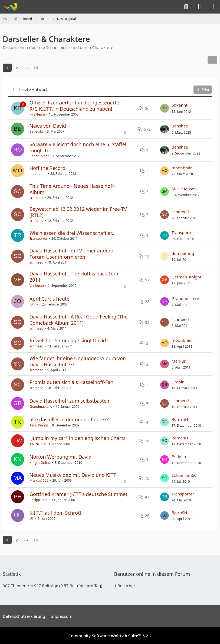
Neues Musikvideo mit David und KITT (73, 475)
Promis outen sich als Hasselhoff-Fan (71, 382)
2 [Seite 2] (17, 68)
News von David (48, 126)
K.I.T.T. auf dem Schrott (55, 513)
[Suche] (186, 7)
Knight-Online (40, 463)
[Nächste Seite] (46, 68)
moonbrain (38, 174)
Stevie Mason (184, 189)
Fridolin (179, 456)
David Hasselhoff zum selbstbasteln (70, 401)
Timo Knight (39, 425)
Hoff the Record (47, 168)
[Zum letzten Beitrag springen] (165, 108)
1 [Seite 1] (7, 68)
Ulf (32, 519)
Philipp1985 (38, 500)
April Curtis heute (49, 299)
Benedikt (36, 131)
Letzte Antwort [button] (33, 89)
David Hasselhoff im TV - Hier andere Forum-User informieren (71, 254)
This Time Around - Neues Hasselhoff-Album (72, 189)
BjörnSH (179, 512)
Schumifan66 (184, 475)
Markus (179, 361)
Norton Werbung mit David (60, 457)
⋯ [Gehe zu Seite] (26, 68)
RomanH (180, 419)
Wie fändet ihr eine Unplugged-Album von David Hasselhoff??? (78, 361)
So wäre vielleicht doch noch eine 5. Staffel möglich (78, 147)
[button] (212, 60)
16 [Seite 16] (36, 68)
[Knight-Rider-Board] (10, 7)
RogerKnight (39, 156)
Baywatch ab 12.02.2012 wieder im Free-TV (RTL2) (78, 212)
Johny (34, 304)
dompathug (183, 253)
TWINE (35, 444)
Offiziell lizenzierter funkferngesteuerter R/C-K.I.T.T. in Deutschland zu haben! (75, 106)
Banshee (180, 126)
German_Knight (186, 277)
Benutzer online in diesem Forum (152, 574)
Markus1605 (39, 480)
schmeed (36, 198)
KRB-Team (37, 114)
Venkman (37, 286)
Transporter (38, 239)
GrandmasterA (185, 298)
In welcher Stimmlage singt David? (69, 340)
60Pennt (180, 105)
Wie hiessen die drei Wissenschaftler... (73, 233)
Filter (203, 89)
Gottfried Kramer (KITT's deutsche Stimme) (78, 494)
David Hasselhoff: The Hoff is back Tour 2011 (74, 277)
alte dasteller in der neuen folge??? (69, 419)
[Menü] (213, 7)
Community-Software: (110, 636)
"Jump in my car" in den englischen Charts (78, 438)
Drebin (178, 382)
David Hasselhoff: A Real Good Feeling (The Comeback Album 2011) (78, 320)
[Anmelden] (199, 7)
